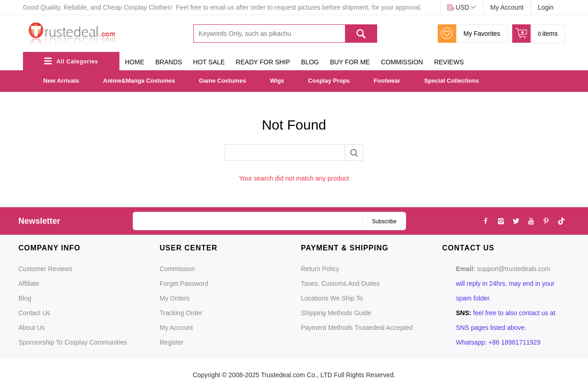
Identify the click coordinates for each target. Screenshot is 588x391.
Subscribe (384, 221)
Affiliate (29, 283)
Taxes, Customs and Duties (340, 283)
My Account (176, 328)
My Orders (175, 298)
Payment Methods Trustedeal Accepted (357, 328)
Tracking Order (181, 313)
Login (546, 7)
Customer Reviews (45, 269)
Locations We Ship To (332, 298)
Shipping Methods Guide (336, 313)
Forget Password (184, 283)
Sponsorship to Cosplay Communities (73, 342)
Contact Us (34, 313)
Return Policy (320, 269)
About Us (32, 328)
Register (172, 342)
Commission (178, 269)
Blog (25, 298)
